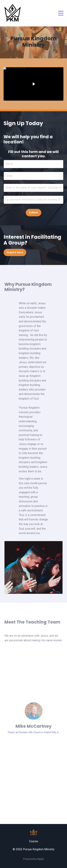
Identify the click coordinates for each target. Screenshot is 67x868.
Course (34, 841)
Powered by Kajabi (34, 859)
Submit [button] (33, 213)
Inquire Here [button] (15, 252)
